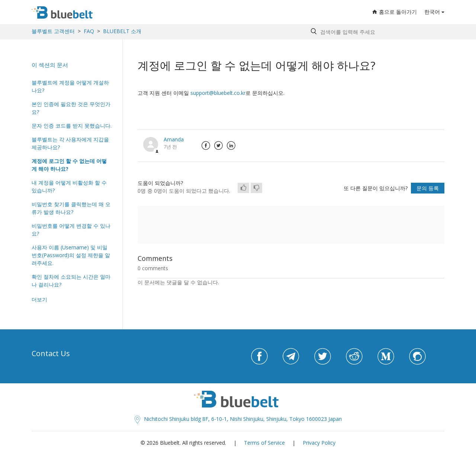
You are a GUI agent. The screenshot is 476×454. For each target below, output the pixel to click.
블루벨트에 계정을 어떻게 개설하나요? (70, 86)
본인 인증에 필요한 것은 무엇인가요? (71, 108)
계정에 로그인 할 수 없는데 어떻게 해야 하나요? (69, 165)
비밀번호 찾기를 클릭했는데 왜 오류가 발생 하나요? (71, 208)
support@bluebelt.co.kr (218, 93)
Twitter (218, 146)
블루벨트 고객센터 (53, 31)
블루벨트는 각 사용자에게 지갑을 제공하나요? (70, 143)
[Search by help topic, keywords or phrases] (376, 32)
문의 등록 (428, 188)
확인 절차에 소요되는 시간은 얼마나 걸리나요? (71, 281)
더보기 (39, 299)
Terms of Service (264, 443)
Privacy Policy (319, 443)
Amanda (174, 139)
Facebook (206, 146)
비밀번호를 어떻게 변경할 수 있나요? (71, 230)
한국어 (432, 12)
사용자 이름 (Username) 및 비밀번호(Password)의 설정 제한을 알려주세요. (71, 255)
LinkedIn (231, 146)
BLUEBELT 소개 (122, 31)
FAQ (89, 31)
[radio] (243, 188)
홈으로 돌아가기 (395, 12)
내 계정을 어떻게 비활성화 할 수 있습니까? (69, 186)
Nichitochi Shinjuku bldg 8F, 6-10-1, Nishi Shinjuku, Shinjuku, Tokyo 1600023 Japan (238, 419)
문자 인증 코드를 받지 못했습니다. (72, 126)
